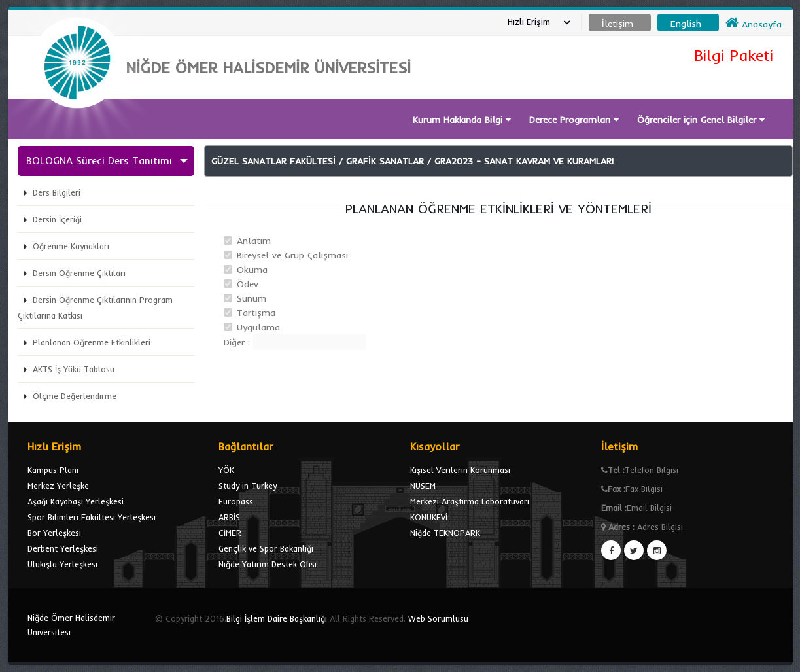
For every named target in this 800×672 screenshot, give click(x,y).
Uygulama (258, 327)
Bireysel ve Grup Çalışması (292, 255)
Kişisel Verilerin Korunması (460, 470)
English (686, 24)
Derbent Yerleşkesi (63, 548)
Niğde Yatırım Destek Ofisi (268, 564)
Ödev (248, 284)
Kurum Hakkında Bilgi (462, 120)
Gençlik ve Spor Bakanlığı (266, 548)
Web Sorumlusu (438, 618)
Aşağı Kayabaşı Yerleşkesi (76, 501)
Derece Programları (574, 120)
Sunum (252, 298)
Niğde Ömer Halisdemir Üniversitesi (71, 625)
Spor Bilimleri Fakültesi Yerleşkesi (92, 517)
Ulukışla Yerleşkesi (62, 564)
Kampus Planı (53, 470)
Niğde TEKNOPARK (445, 533)
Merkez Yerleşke (58, 486)
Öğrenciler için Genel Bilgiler (701, 120)
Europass (236, 501)
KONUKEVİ (429, 517)
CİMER (230, 533)
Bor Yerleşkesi (54, 533)
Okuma (252, 270)
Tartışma (256, 313)
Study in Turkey (248, 486)
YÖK (226, 470)
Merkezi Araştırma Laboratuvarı (470, 501)
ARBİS (229, 517)
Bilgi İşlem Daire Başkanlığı (277, 618)
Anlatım (254, 241)
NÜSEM (423, 486)
